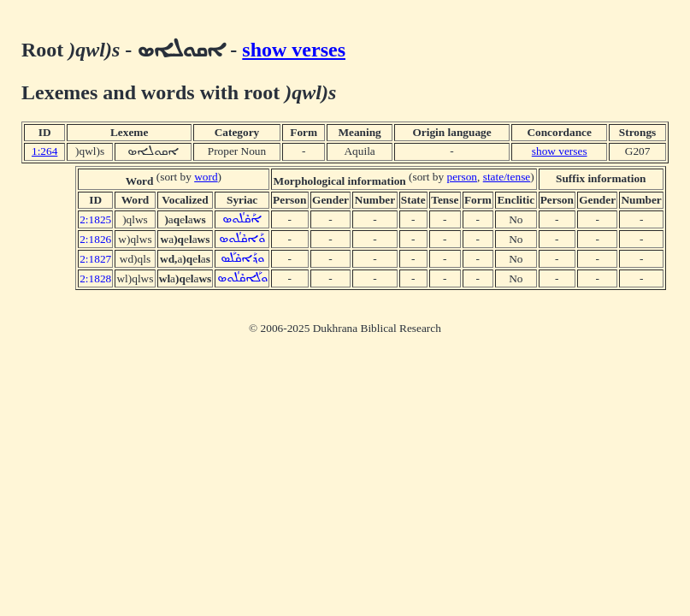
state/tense (507, 177)
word (206, 177)
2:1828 (95, 278)
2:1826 (95, 239)
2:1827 (95, 259)
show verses (294, 50)
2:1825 (95, 219)
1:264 (44, 151)
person (463, 177)
